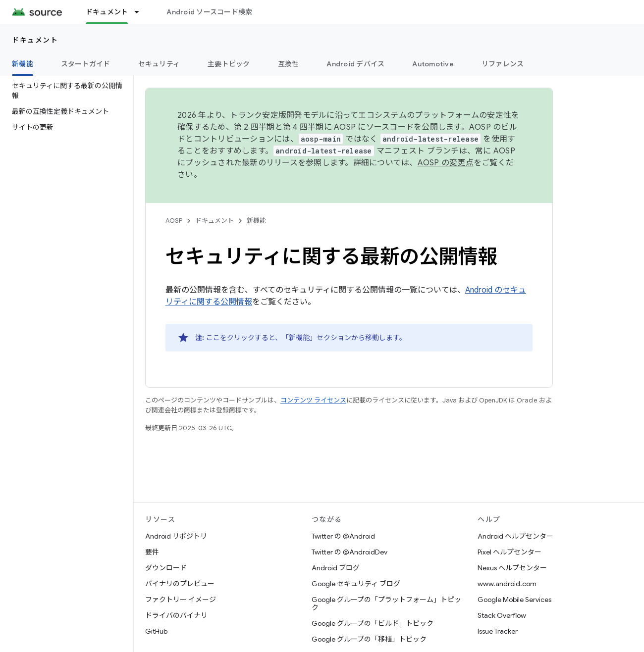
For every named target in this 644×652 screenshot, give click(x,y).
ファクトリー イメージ (181, 600)
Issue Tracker (498, 631)
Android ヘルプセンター (515, 536)
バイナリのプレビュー (180, 584)
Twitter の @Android (343, 536)
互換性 (289, 64)
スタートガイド (86, 64)
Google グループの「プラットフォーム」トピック (386, 603)
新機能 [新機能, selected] (23, 64)
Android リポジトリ (176, 536)
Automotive (433, 64)
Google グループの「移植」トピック (369, 639)
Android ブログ (336, 568)
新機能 (256, 221)
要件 (152, 552)
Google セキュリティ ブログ (356, 584)
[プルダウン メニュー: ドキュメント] (141, 12)
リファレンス (503, 64)
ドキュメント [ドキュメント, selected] (107, 12)
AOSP (174, 221)
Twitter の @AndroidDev (349, 552)
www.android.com (507, 584)
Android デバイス (355, 64)
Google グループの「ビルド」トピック (373, 623)
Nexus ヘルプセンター (512, 568)
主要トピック (229, 64)
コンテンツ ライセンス (313, 400)
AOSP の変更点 (446, 163)
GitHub (156, 631)
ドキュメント (35, 40)
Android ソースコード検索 (209, 12)
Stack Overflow (502, 615)
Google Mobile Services (514, 600)
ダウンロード (166, 568)
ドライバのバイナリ (176, 615)
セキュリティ (159, 64)
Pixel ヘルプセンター (510, 552)
